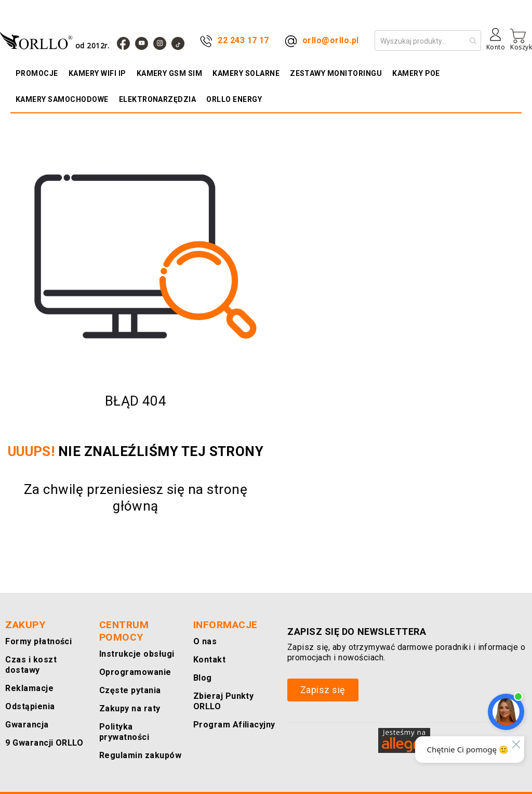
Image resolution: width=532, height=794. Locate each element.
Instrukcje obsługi (134, 664)
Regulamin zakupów (138, 755)
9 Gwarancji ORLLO (42, 753)
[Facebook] (123, 43)
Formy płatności (36, 652)
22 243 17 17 (243, 40)
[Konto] (496, 43)
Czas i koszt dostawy (30, 675)
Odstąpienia (29, 717)
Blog (202, 688)
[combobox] (428, 41)
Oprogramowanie (132, 682)
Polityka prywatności (139, 737)
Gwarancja (24, 735)
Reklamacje (27, 699)
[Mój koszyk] (521, 40)
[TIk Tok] (178, 43)
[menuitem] (39, 73)
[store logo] (57, 40)
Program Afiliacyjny (231, 735)
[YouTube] (142, 43)
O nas (204, 652)
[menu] (266, 86)
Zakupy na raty (127, 719)
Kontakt (208, 670)
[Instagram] (160, 43)
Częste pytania (128, 701)
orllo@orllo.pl (331, 40)
